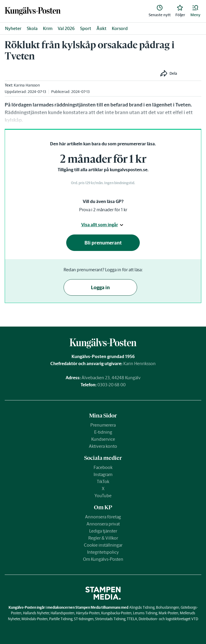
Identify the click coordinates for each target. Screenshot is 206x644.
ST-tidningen (84, 619)
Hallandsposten (63, 613)
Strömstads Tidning (110, 619)
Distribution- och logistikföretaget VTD (168, 619)
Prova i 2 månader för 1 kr (103, 210)
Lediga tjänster (103, 531)
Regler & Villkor (103, 538)
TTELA (132, 619)
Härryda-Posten (88, 613)
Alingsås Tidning (142, 607)
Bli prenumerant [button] (103, 243)
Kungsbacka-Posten (116, 613)
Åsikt (102, 28)
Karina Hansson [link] (27, 85)
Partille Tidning (61, 619)
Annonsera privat (103, 524)
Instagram (103, 474)
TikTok (103, 481)
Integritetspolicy (103, 552)
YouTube (103, 496)
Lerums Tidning (145, 613)
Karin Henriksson (139, 363)
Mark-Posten (168, 613)
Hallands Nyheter (36, 613)
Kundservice (103, 439)
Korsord (120, 28)
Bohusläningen (168, 607)
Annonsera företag (103, 517)
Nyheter (13, 28)
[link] (33, 11)
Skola (32, 28)
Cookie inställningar (103, 545)
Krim (48, 28)
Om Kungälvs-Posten (103, 559)
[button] (195, 11)
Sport (86, 28)
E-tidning (103, 432)
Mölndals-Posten (35, 619)
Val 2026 (66, 28)
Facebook (103, 467)
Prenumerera (103, 425)
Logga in (100, 287)
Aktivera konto (103, 446)
